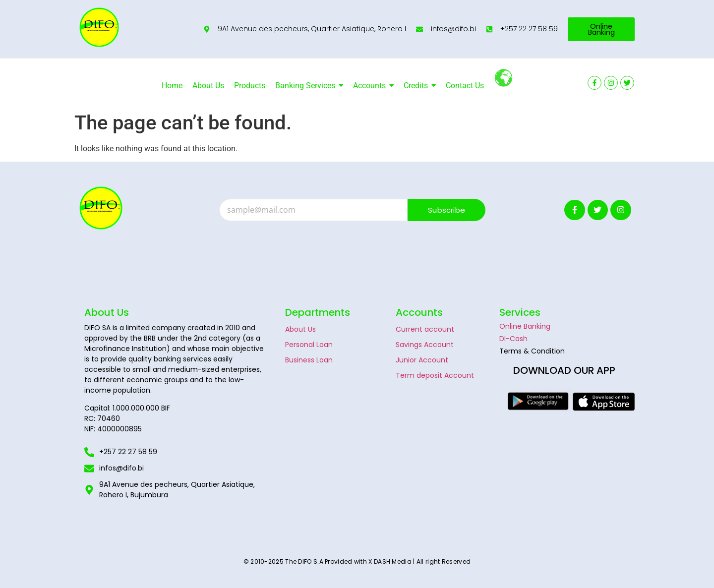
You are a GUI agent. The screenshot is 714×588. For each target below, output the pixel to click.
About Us (300, 329)
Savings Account (425, 345)
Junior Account (422, 360)
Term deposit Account (435, 375)
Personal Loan (309, 345)
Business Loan (309, 360)
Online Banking (525, 326)
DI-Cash (513, 339)
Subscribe (446, 210)
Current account (425, 329)
